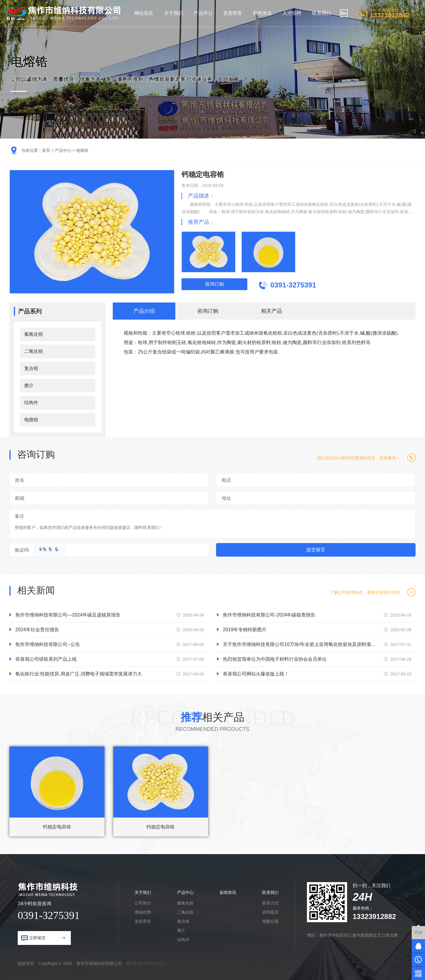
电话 (226, 480)
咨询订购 (215, 284)
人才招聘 (292, 13)
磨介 (29, 385)
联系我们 (321, 13)
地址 (226, 498)
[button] (166, 237)
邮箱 (20, 498)
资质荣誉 (233, 13)
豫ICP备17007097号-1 (147, 963)
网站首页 (144, 13)
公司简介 (143, 903)
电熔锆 (82, 150)
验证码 (22, 550)
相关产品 (272, 311)
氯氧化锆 (34, 334)
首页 (46, 150)
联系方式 (270, 903)
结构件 (31, 403)
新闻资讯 (262, 13)
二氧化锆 (34, 351)
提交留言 (316, 550)
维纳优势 (143, 912)
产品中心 (203, 13)
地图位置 (270, 921)
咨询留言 (270, 912)
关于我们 (174, 13)
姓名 (20, 480)
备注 (19, 516)
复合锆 (31, 368)
